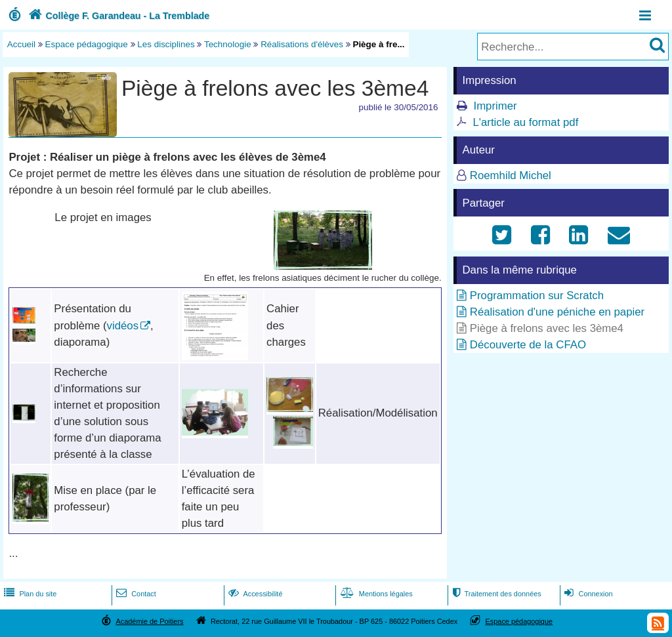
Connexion (587, 594)
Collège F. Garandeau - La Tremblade (117, 16)
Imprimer (495, 106)
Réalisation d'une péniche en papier (557, 312)
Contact (135, 594)
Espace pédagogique (87, 44)
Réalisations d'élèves (302, 44)
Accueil (21, 44)
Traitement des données (495, 594)
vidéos (123, 326)
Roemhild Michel (511, 175)
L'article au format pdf (525, 122)
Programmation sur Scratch (537, 296)
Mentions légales (375, 594)
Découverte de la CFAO (528, 345)
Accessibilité (254, 594)
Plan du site (29, 594)
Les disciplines (166, 44)
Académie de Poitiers (149, 621)
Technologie (228, 44)
